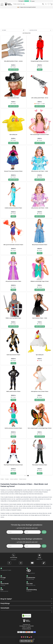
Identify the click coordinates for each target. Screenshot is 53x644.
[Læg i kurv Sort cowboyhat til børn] (13, 106)
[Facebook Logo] (9, 563)
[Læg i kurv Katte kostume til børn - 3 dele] (40, 326)
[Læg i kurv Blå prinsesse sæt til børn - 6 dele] (40, 180)
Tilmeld (44, 532)
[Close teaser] (34, 639)
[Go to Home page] (8, 4)
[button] (26, 599)
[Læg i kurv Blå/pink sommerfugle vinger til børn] (40, 290)
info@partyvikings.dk (26, 629)
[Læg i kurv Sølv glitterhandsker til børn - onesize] (13, 70)
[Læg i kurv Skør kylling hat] (13, 143)
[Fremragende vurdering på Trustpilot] (26, 1)
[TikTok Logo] (44, 563)
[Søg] (43, 4)
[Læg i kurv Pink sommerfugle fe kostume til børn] (40, 143)
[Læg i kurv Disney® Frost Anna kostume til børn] (13, 180)
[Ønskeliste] (49, 4)
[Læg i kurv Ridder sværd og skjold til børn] (13, 326)
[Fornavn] (15, 532)
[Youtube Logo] (32, 563)
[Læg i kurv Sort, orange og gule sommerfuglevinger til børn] (40, 437)
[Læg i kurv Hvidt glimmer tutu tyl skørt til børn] (40, 400)
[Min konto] (46, 4)
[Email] (32, 532)
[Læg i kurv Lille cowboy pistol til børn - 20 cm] (40, 106)
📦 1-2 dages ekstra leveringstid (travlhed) (27, 7)
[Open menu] (2, 4)
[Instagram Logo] (21, 563)
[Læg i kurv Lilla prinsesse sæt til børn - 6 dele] (40, 216)
